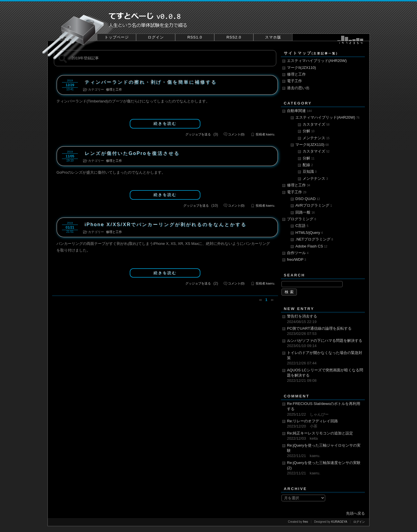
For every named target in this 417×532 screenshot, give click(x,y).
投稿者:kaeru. (265, 134)
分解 (309, 131)
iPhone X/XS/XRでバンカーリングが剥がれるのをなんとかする (165, 224)
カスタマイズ (316, 124)
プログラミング (301, 219)
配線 (308, 165)
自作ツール (298, 253)
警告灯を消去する (325, 319)
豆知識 (310, 171)
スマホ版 (273, 37)
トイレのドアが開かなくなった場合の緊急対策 (325, 358)
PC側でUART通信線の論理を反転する (325, 331)
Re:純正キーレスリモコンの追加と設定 (325, 436)
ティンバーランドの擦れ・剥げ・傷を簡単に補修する (151, 82)
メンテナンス (316, 138)
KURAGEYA (339, 522)
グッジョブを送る (198, 134)
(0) (236, 134)
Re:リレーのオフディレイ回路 (325, 424)
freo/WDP (297, 259)
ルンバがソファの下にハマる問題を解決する (325, 344)
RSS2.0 (234, 37)
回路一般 (305, 212)
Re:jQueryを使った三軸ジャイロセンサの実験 (325, 451)
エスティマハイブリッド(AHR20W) (317, 61)
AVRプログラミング (314, 205)
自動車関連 (299, 111)
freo (305, 522)
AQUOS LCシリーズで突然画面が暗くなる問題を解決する (325, 376)
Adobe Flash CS (311, 246)
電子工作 (295, 81)
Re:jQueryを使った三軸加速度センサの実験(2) (325, 468)
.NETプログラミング (314, 239)
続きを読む (165, 123)
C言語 (302, 226)
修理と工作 (114, 89)
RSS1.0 (195, 37)
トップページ (117, 37)
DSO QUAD (308, 199)
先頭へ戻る (355, 513)
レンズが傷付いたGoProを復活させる (132, 153)
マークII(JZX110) (301, 68)
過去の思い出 (298, 88)
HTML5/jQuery (309, 233)
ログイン (156, 37)
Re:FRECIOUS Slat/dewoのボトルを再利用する (325, 409)
